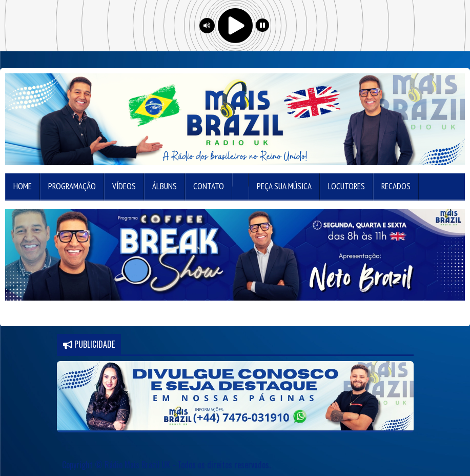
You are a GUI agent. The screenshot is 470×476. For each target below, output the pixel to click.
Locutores (346, 186)
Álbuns (165, 186)
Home (23, 186)
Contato (209, 186)
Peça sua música (284, 186)
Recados (396, 186)
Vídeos (124, 186)
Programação (72, 186)
